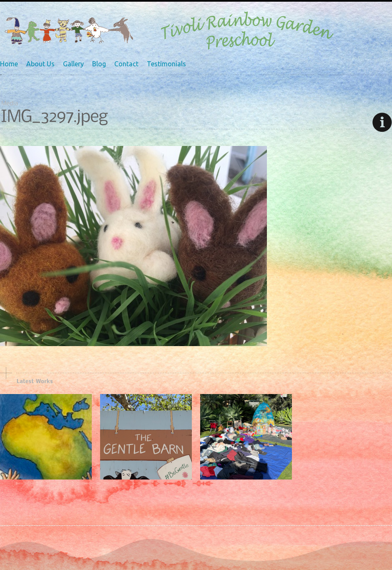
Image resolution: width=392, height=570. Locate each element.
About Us (40, 64)
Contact (126, 64)
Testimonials (166, 64)
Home (9, 64)
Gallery (73, 64)
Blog (99, 64)
